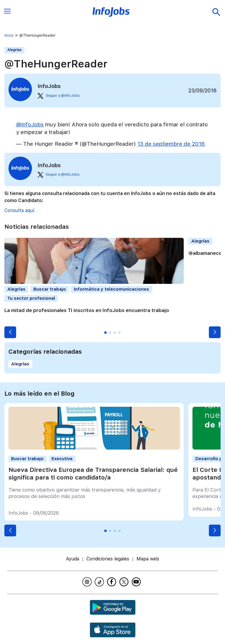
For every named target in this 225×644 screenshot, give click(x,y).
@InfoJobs (30, 124)
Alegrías (15, 50)
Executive (62, 459)
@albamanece (205, 253)
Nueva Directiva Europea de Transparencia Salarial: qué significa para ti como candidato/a (93, 473)
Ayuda (73, 559)
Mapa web (148, 559)
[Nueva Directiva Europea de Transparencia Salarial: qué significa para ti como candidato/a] (94, 448)
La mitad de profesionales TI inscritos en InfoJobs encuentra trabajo (87, 310)
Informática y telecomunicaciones (111, 289)
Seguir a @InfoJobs (59, 96)
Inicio (9, 35)
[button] (10, 332)
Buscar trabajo (50, 289)
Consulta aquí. (20, 210)
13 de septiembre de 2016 (171, 144)
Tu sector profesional (31, 298)
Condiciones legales (108, 559)
